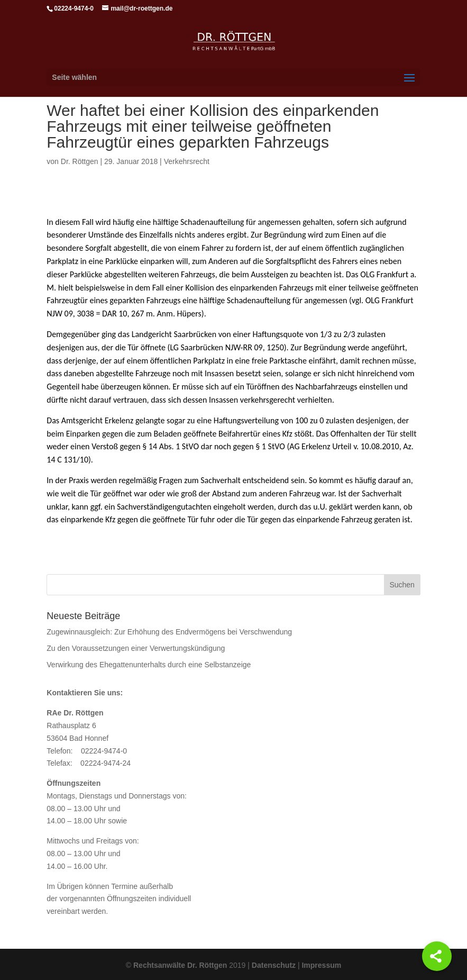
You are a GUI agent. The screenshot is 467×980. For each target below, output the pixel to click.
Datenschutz (274, 965)
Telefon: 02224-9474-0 (87, 751)
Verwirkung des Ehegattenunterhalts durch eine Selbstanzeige (149, 665)
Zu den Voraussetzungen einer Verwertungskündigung (136, 648)
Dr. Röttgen (80, 161)
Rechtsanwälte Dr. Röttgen (180, 965)
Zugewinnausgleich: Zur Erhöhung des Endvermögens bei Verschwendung (169, 632)
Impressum (321, 965)
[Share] (437, 956)
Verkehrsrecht (187, 161)
